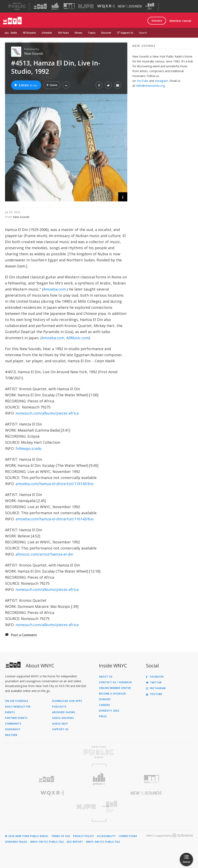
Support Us (125, 33)
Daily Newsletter (18, 707)
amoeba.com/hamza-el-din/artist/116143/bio (55, 484)
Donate (157, 21)
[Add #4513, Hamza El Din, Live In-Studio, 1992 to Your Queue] (52, 85)
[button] (66, 85)
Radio (14, 33)
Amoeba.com (55, 289)
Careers (105, 705)
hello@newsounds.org (150, 86)
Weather (11, 735)
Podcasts (59, 707)
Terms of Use (61, 836)
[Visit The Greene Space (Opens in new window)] (150, 6)
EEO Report (75, 842)
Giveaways (13, 729)
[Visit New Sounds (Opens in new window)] (130, 6)
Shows (78, 33)
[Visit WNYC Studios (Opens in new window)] (69, 6)
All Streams (29, 33)
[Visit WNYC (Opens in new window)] (40, 6)
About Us (106, 677)
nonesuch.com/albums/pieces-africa (47, 413)
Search (143, 33)
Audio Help (60, 724)
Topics (92, 33)
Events (10, 712)
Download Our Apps (67, 701)
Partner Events (16, 718)
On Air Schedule (17, 701)
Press (103, 716)
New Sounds (34, 53)
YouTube (142, 81)
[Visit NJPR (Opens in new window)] (86, 6)
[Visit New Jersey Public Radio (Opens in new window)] (52, 807)
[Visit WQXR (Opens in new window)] (106, 6)
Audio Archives (63, 718)
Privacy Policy (84, 836)
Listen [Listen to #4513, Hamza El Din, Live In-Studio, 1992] (26, 85)
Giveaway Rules (16, 842)
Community (13, 724)
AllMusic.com (78, 338)
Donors (105, 699)
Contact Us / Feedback (115, 682)
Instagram (161, 81)
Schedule (47, 33)
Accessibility (106, 836)
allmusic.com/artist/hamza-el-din (44, 554)
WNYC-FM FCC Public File (47, 842)
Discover (106, 33)
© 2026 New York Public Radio (27, 836)
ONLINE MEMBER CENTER (115, 688)
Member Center (181, 21)
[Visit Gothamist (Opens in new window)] (55, 6)
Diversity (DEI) (109, 711)
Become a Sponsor (112, 694)
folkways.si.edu (29, 448)
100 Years (63, 33)
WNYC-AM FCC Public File (103, 842)
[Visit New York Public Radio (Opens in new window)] (99, 752)
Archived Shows (64, 712)
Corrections (128, 836)
